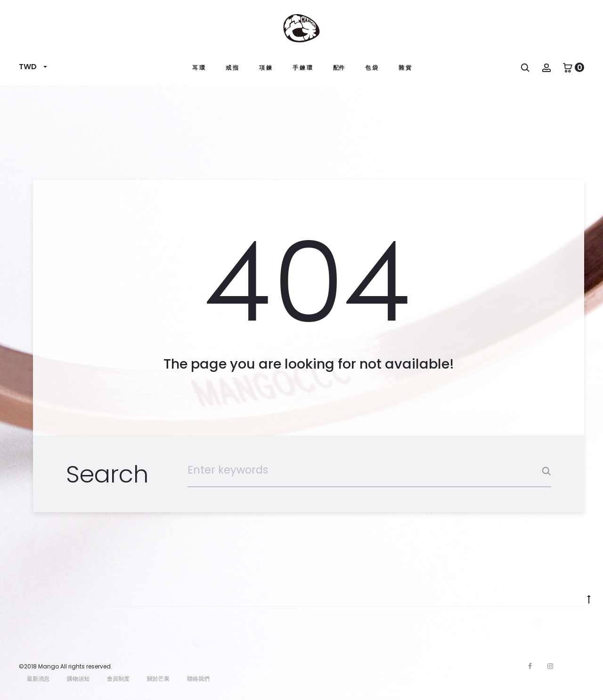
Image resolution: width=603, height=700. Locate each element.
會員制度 (118, 679)
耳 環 (199, 68)
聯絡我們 (198, 679)
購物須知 (78, 679)
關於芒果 (158, 679)
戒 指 (232, 68)
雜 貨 (405, 68)
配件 (339, 68)
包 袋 (371, 68)
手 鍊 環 (302, 68)
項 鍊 (265, 68)
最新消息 (38, 679)
